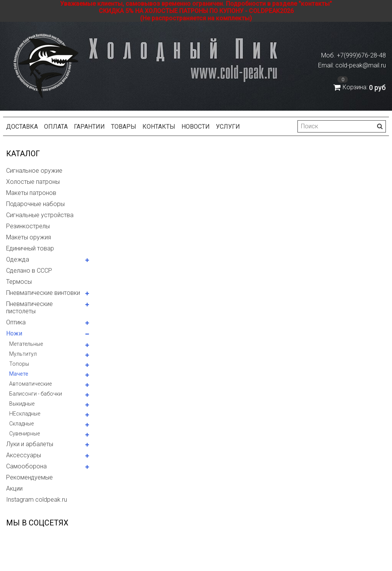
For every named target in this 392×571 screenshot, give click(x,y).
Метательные (26, 344)
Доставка (22, 127)
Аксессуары (24, 455)
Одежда (18, 259)
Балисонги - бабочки (36, 394)
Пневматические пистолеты (29, 308)
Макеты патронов (31, 193)
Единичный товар (30, 248)
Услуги (228, 127)
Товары (124, 127)
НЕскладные (25, 414)
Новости (196, 127)
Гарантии (89, 127)
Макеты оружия (29, 237)
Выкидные (22, 404)
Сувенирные (24, 434)
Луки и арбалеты (30, 444)
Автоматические (30, 384)
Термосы (19, 282)
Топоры (19, 364)
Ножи (14, 333)
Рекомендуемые (29, 477)
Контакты (159, 127)
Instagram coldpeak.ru (37, 500)
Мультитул (23, 354)
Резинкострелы (28, 226)
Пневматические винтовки (43, 293)
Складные (21, 424)
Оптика (16, 322)
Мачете (19, 374)
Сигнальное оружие (34, 171)
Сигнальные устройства (40, 215)
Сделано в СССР (29, 271)
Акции (14, 488)
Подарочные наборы (35, 204)
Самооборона (26, 466)
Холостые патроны (33, 182)
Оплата (56, 127)
